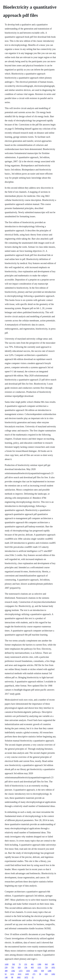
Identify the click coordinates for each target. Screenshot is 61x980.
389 (6, 971)
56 (40, 974)
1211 (12, 974)
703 (13, 967)
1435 (27, 974)
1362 (13, 971)
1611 (19, 974)
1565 (35, 971)
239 (6, 967)
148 (6, 977)
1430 (7, 964)
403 (32, 967)
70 (20, 964)
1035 (28, 971)
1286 (49, 971)
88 (12, 977)
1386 (39, 964)
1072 (26, 977)
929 (19, 967)
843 (46, 964)
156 (26, 967)
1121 (39, 967)
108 (53, 964)
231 (26, 964)
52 (6, 974)
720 (46, 967)
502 (14, 964)
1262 (53, 974)
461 (32, 964)
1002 (19, 977)
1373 (21, 971)
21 (33, 977)
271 (34, 974)
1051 (53, 967)
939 (42, 971)
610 (46, 974)
